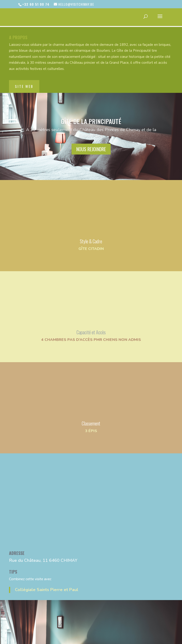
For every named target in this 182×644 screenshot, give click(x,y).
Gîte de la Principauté (91, 113)
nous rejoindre (91, 141)
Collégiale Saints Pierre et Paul (47, 582)
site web (24, 78)
